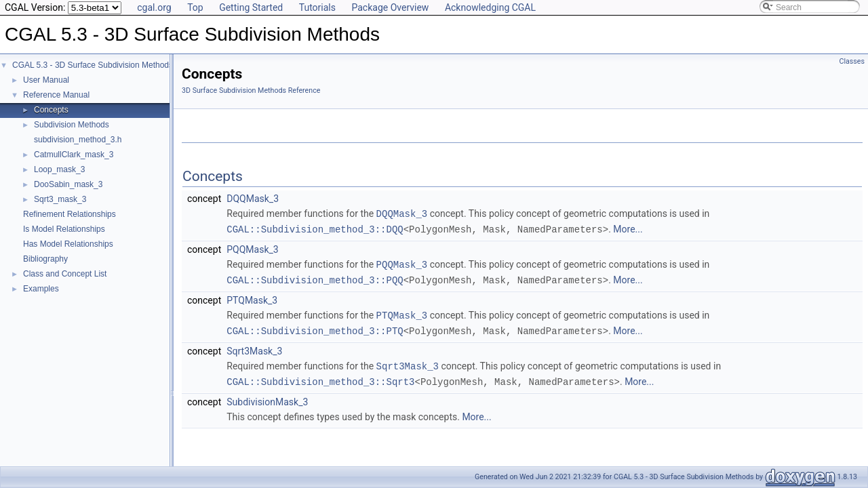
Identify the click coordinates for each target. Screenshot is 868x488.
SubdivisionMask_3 (267, 396)
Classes (852, 61)
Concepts (51, 110)
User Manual (46, 80)
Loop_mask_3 (59, 169)
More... (628, 228)
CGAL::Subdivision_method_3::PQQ (315, 278)
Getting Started (251, 7)
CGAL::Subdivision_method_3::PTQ (315, 327)
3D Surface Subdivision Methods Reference (251, 90)
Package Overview (390, 7)
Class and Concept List (65, 274)
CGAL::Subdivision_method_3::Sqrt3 (320, 377)
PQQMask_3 (252, 248)
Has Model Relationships (68, 244)
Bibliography (45, 259)
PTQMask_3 (252, 298)
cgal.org (154, 7)
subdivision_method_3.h (78, 140)
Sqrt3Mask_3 (254, 347)
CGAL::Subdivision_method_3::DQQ (315, 228)
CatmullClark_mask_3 (74, 155)
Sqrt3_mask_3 (60, 199)
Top (195, 7)
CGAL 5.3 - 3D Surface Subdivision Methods (93, 65)
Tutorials (317, 7)
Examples (41, 289)
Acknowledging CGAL (490, 7)
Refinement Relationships (70, 214)
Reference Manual (56, 95)
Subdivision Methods (72, 125)
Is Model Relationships (64, 229)
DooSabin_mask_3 (68, 184)
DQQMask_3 (253, 199)
